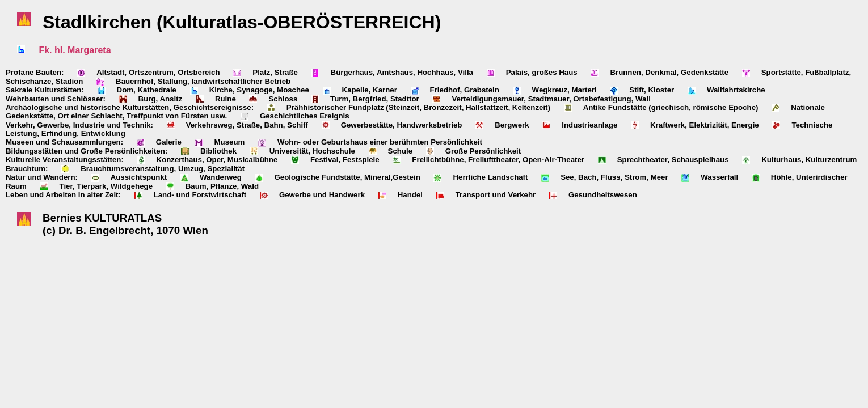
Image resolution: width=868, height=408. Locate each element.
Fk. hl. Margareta (74, 50)
